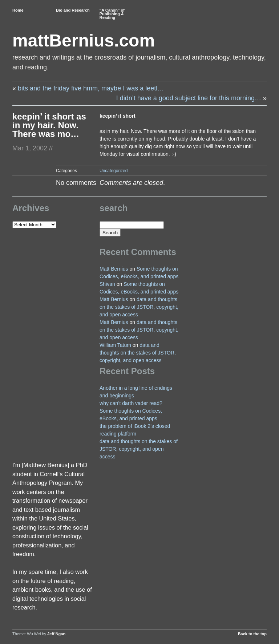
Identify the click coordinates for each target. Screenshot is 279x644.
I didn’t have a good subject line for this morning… (189, 98)
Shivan (107, 284)
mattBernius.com (84, 40)
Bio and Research (73, 10)
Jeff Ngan (56, 634)
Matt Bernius (114, 269)
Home (18, 10)
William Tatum (115, 345)
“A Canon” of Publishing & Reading (112, 14)
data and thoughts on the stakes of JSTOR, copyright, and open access (139, 307)
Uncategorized (114, 171)
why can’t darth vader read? (131, 403)
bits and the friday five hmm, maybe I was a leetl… (91, 88)
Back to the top (252, 634)
